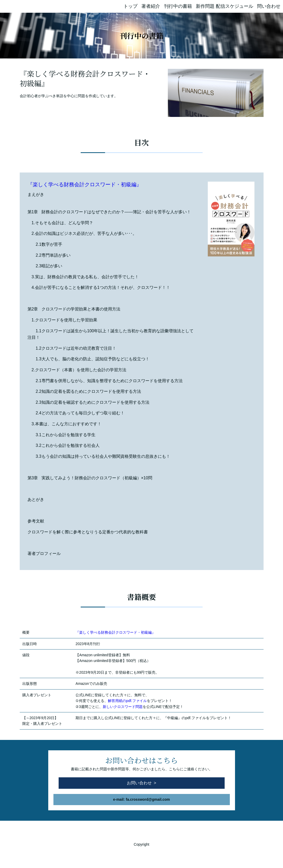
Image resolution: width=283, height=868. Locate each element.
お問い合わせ (139, 783)
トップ (130, 6)
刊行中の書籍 (178, 6)
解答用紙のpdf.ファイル (127, 701)
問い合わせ (269, 6)
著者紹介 (151, 6)
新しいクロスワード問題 (123, 707)
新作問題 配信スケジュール (225, 6)
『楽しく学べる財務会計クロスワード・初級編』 (85, 184)
